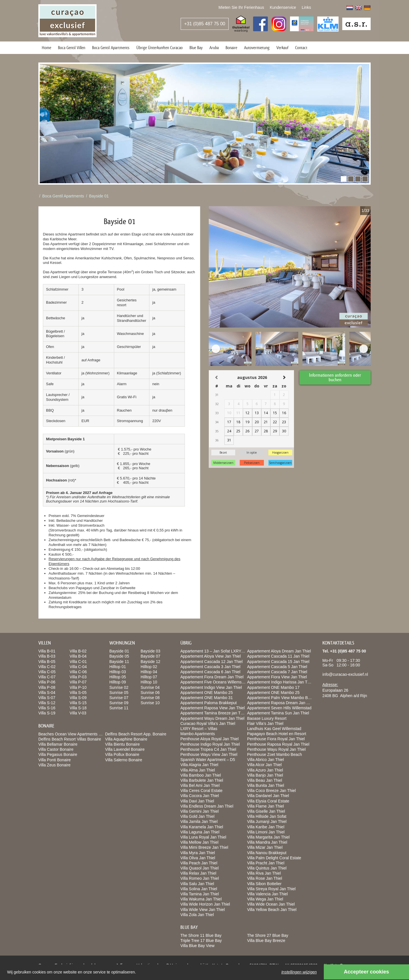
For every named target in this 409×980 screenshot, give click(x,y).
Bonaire (231, 48)
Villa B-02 (78, 651)
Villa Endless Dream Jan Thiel (207, 806)
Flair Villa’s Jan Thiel (265, 723)
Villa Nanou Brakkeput (267, 853)
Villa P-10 (78, 687)
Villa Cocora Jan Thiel (200, 796)
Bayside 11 (119, 662)
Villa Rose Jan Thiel (265, 878)
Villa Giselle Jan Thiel (266, 811)
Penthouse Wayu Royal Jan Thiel (276, 749)
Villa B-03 (47, 656)
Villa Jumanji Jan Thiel (267, 821)
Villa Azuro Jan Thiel (265, 770)
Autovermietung (257, 48)
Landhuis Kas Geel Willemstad (274, 729)
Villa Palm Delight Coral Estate (274, 858)
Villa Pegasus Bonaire (58, 754)
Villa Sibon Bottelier (264, 884)
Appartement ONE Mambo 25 (206, 693)
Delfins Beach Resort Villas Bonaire (70, 739)
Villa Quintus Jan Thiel (267, 868)
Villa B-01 (47, 651)
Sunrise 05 (119, 693)
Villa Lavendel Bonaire (125, 749)
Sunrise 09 (119, 703)
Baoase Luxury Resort (267, 718)
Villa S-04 (47, 693)
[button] (344, 179)
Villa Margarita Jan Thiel (268, 837)
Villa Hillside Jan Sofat (267, 816)
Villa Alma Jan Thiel (198, 770)
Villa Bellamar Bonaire (58, 744)
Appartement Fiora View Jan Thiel (277, 677)
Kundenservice (283, 7)
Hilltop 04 (149, 672)
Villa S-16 (47, 708)
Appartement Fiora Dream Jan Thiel (212, 677)
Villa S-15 (78, 703)
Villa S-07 (47, 698)
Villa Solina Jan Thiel (199, 889)
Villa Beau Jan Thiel (265, 780)
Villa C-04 (78, 667)
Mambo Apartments (198, 734)
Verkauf (282, 48)
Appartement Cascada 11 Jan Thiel (278, 656)
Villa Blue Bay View (197, 946)
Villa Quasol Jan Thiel (200, 868)
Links (306, 7)
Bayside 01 (99, 196)
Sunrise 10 (150, 703)
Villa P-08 (47, 687)
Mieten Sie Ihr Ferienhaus (241, 7)
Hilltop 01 (118, 667)
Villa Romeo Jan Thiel (200, 878)
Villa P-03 (78, 677)
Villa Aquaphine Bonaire (126, 739)
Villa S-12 (47, 703)
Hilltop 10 (149, 682)
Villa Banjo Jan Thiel (265, 775)
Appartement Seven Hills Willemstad (279, 708)
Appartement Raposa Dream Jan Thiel (281, 703)
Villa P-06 (47, 682)
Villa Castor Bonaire (56, 749)
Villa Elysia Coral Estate (268, 801)
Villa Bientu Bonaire (122, 744)
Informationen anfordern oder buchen (335, 377)
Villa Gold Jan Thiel (197, 816)
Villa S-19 (47, 713)
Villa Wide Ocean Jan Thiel (271, 904)
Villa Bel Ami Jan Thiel (200, 785)
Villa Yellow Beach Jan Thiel (272, 910)
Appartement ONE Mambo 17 (273, 687)
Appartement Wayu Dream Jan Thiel (212, 718)
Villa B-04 (78, 656)
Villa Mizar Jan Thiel (265, 847)
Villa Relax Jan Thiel (198, 873)
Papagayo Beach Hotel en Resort (277, 734)
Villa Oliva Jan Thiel (198, 858)
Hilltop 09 (118, 682)
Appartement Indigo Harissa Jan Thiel (280, 682)
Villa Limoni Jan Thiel (266, 832)
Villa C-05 (47, 672)
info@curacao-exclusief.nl (345, 674)
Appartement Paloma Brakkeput (208, 703)
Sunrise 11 (119, 708)
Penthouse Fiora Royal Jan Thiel (276, 739)
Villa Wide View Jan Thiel (203, 910)
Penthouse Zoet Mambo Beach (275, 754)
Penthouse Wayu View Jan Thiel (209, 754)
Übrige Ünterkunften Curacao (159, 48)
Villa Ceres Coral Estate (201, 791)
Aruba (214, 48)
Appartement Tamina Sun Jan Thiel (278, 713)
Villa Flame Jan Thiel (265, 806)
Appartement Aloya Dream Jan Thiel (279, 651)
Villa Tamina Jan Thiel (200, 894)
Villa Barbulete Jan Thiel (202, 780)
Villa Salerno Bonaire (124, 760)
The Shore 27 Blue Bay (268, 935)
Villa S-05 (78, 693)
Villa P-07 (78, 682)
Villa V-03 (78, 713)
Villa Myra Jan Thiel (198, 853)
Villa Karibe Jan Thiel (266, 827)
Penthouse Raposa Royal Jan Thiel (278, 744)
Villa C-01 (78, 662)
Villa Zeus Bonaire (54, 765)
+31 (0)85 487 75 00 (205, 24)
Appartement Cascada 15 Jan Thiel (278, 662)
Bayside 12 (150, 662)
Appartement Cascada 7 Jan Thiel (277, 672)
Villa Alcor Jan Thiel (264, 765)
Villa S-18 (78, 708)
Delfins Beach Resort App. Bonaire (136, 734)
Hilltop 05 (118, 677)
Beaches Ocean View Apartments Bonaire (75, 734)
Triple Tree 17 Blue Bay (201, 941)
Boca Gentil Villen (72, 48)
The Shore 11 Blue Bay (201, 935)
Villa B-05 (47, 662)
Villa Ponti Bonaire (55, 760)
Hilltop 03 (118, 672)
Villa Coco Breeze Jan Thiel (271, 791)
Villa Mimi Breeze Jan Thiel (204, 847)
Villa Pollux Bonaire (122, 754)
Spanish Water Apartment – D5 (208, 760)
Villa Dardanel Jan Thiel (268, 796)
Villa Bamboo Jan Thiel (201, 775)
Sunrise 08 (150, 698)
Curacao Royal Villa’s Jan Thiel (208, 723)
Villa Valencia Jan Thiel (267, 894)
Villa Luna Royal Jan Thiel (203, 837)
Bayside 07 (150, 656)
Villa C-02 (47, 667)
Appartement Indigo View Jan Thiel (211, 687)
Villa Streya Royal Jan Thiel (271, 889)
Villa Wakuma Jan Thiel (201, 899)
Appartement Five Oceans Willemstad (214, 682)
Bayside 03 (150, 651)
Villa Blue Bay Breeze (266, 941)
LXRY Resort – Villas (199, 729)
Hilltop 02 (149, 667)
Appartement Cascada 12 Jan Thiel (211, 662)
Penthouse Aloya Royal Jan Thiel (209, 739)
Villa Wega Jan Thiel (265, 899)
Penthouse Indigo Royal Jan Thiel (210, 744)
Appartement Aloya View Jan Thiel (211, 656)
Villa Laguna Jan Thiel (200, 832)
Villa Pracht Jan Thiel (266, 863)
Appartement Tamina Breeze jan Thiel (214, 713)
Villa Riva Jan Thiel (264, 873)
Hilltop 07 (149, 677)
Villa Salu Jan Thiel (197, 884)
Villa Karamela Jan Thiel (202, 827)
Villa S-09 (78, 698)
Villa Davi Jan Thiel (197, 801)
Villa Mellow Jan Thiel (199, 842)
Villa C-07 (47, 677)
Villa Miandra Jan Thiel (267, 842)
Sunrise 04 (150, 687)
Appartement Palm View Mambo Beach (282, 698)
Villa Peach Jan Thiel (199, 863)
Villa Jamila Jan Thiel (199, 821)
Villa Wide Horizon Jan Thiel (205, 904)
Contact (301, 48)
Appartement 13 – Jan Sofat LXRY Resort (217, 651)
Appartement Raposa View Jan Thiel (213, 708)
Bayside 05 (119, 656)
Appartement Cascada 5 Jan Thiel (277, 667)
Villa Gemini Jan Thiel (200, 811)
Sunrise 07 (119, 698)
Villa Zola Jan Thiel (197, 915)
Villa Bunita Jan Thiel (266, 785)
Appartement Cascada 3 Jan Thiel (210, 667)
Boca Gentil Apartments (111, 48)
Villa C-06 (78, 672)
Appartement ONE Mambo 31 (206, 698)
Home (46, 48)
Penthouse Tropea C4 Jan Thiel (208, 749)
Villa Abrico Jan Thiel (265, 760)
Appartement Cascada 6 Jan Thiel (210, 672)
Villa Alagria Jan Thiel (199, 765)
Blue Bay (196, 48)
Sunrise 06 (150, 693)
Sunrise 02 (119, 687)
